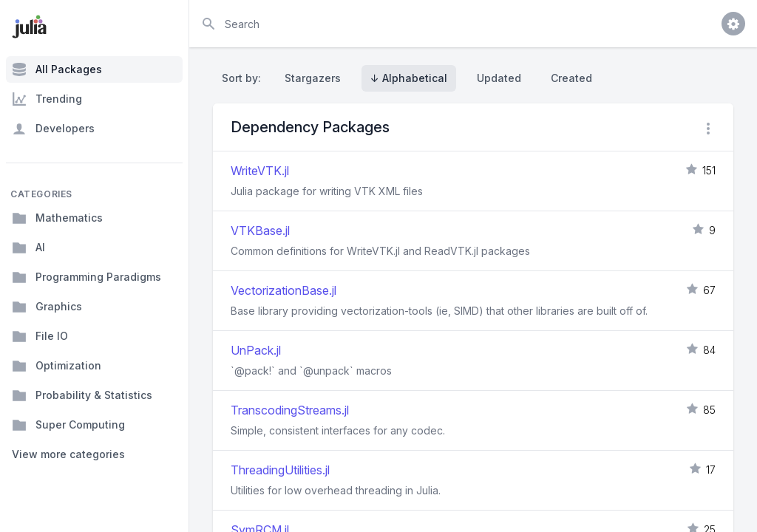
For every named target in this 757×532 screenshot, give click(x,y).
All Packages (57, 69)
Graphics (47, 307)
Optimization (57, 366)
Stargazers (313, 78)
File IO (40, 336)
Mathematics (57, 218)
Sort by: (244, 78)
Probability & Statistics (82, 395)
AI (28, 248)
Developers (53, 129)
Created (571, 78)
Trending (47, 99)
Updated (499, 78)
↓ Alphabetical (409, 78)
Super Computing (68, 425)
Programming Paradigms (86, 277)
